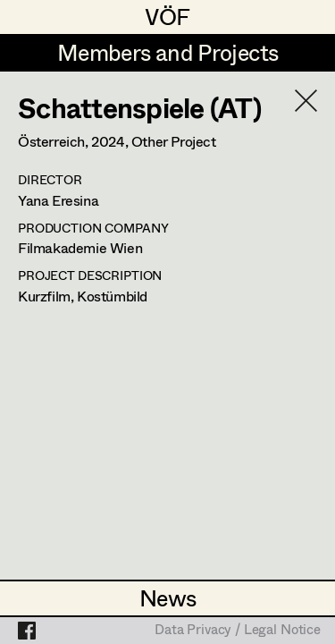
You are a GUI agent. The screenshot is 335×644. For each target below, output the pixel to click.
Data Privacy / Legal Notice (238, 631)
